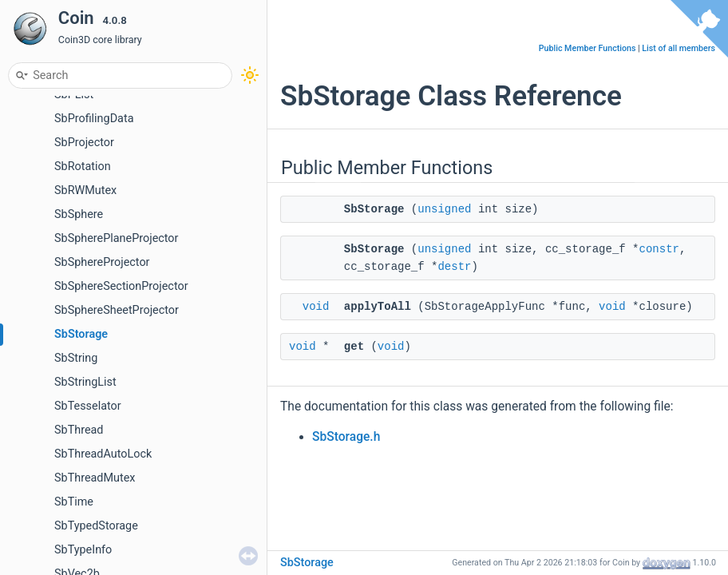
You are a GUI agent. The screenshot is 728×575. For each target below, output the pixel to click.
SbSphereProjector (102, 262)
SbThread (79, 430)
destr (454, 267)
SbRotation (83, 167)
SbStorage (81, 334)
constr (659, 249)
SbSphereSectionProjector (121, 286)
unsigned (444, 209)
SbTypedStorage (96, 526)
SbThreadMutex (95, 478)
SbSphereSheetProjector (117, 310)
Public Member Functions (588, 48)
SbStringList (85, 382)
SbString (76, 358)
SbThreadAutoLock (103, 454)
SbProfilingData (94, 119)
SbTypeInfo (83, 550)
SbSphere (79, 214)
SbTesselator (88, 406)
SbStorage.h (346, 437)
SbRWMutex (85, 190)
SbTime (74, 502)
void (316, 307)
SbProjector (84, 143)
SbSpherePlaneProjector (116, 238)
